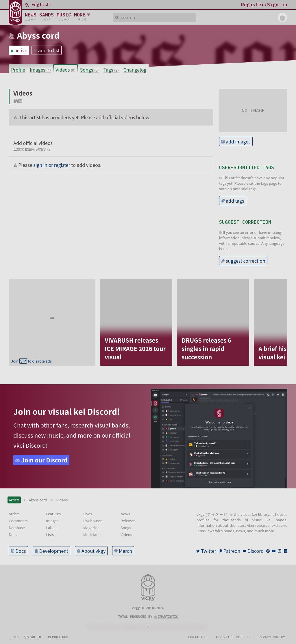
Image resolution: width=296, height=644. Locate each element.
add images (238, 141)
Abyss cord (38, 35)
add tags (235, 201)
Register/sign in (25, 637)
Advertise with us (233, 637)
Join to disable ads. (32, 361)
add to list (49, 50)
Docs (21, 551)
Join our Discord (45, 460)
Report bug (58, 637)
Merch (125, 551)
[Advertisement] (52, 315)
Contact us (198, 637)
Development (54, 551)
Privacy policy (271, 637)
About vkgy (94, 551)
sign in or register (52, 165)
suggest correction (246, 261)
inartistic (168, 617)
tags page (269, 183)
